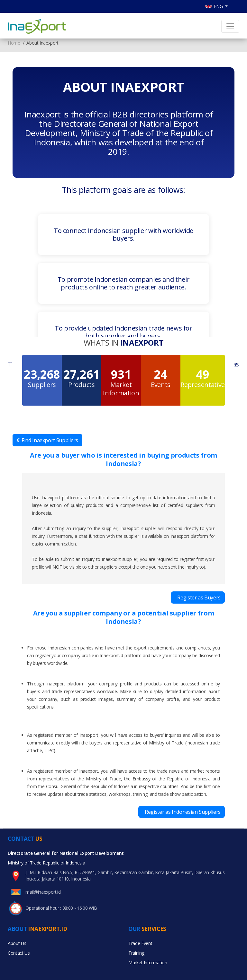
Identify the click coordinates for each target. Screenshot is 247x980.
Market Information (148, 963)
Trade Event (140, 943)
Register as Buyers (198, 597)
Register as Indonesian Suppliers (182, 812)
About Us (17, 943)
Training (136, 953)
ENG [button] (215, 6)
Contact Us (19, 953)
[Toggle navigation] (230, 26)
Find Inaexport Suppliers (47, 440)
